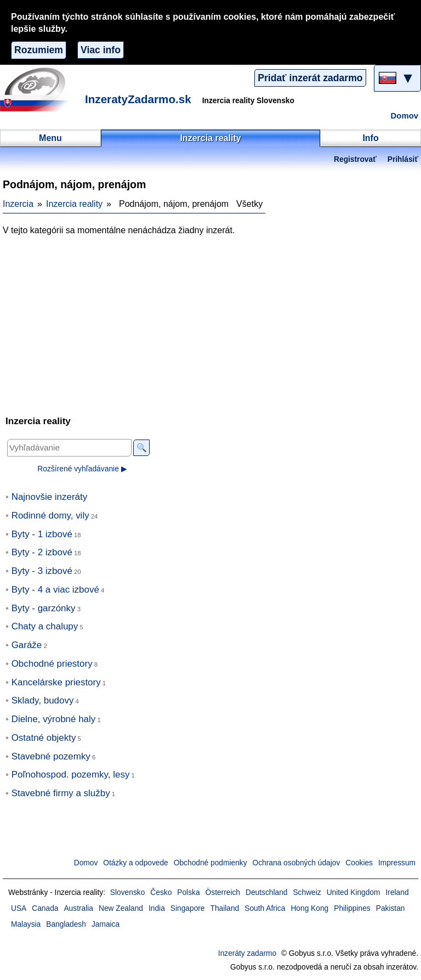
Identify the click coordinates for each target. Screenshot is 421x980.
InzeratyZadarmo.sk (138, 99)
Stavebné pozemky (51, 756)
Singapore (188, 908)
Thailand (225, 908)
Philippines (352, 908)
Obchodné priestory (52, 664)
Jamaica (106, 924)
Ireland (397, 892)
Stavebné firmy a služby (61, 793)
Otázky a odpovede (135, 863)
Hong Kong (309, 908)
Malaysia (26, 924)
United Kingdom (354, 892)
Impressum (397, 863)
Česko (161, 892)
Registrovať (355, 159)
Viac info (101, 50)
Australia (78, 908)
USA (19, 908)
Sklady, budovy (43, 700)
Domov (405, 116)
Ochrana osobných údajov (297, 863)
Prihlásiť (403, 159)
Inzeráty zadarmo (247, 953)
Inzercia (18, 204)
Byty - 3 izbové (42, 571)
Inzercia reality (74, 204)
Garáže (27, 645)
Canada (45, 908)
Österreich (223, 892)
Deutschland (266, 892)
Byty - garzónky (44, 608)
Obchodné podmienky (210, 863)
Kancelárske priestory (56, 682)
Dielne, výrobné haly (54, 719)
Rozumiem (39, 50)
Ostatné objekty (44, 738)
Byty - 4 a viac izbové (55, 590)
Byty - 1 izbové (42, 534)
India (157, 908)
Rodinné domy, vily (50, 516)
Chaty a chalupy (45, 626)
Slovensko (127, 892)
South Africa (265, 908)
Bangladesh (66, 924)
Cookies (359, 863)
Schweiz (307, 892)
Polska (188, 892)
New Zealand (121, 908)
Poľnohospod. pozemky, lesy (71, 775)
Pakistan (391, 908)
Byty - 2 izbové (42, 552)
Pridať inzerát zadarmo (310, 78)
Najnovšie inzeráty (50, 497)
